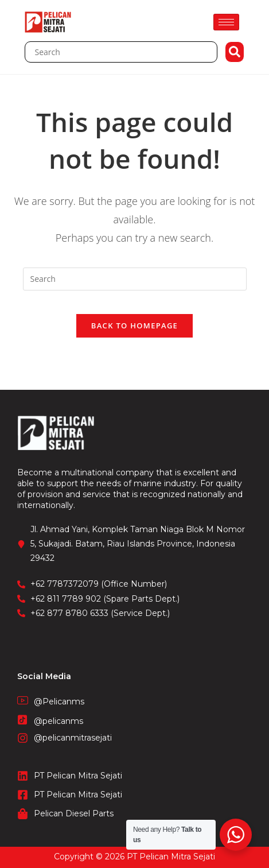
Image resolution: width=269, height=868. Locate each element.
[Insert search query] (135, 279)
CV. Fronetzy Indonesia (135, 850)
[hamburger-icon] (226, 22)
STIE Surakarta (134, 862)
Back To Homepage (134, 325)
